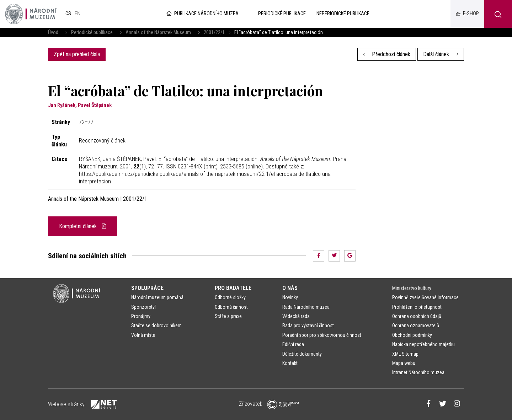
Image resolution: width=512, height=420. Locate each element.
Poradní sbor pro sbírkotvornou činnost (322, 335)
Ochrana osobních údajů (417, 316)
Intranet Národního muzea (418, 372)
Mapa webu (404, 363)
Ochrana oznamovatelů (416, 325)
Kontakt (290, 363)
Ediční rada (293, 344)
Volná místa (143, 335)
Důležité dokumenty (302, 354)
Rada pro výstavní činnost (308, 325)
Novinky (290, 297)
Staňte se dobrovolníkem (156, 325)
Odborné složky (230, 297)
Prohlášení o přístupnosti (417, 307)
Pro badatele (233, 288)
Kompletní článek (82, 226)
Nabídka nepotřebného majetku (423, 344)
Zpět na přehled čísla (77, 54)
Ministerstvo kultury (412, 288)
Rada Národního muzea (306, 307)
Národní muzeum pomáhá (157, 297)
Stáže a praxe (228, 316)
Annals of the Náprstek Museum (158, 33)
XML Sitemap (405, 354)
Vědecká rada (296, 316)
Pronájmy (141, 316)
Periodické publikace (92, 33)
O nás (290, 288)
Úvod (53, 33)
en (78, 14)
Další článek (441, 54)
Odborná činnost (231, 307)
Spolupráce (147, 288)
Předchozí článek (387, 54)
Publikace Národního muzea (202, 14)
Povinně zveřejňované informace (425, 297)
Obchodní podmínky (412, 335)
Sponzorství (143, 307)
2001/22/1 (214, 33)
